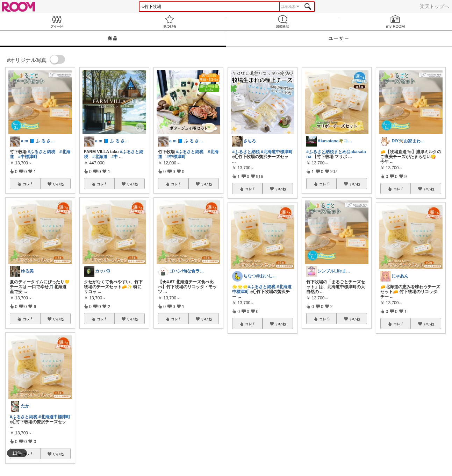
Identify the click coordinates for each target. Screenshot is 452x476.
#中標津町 (28, 157)
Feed (56, 22)
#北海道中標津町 (54, 417)
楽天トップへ (435, 6)
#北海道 (100, 157)
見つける (169, 22)
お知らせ (283, 22)
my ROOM (396, 22)
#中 (115, 157)
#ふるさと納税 (41, 152)
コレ (28, 184)
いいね (58, 184)
